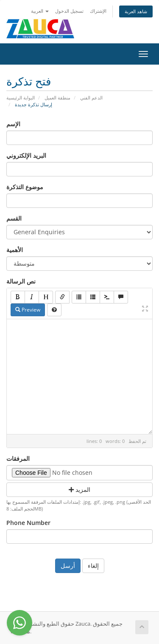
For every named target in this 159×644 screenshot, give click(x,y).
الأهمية (15, 250)
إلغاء (93, 566)
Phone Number (28, 523)
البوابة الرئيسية (21, 98)
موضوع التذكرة (25, 187)
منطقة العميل (57, 98)
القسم (14, 218)
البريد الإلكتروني (26, 155)
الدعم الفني (91, 98)
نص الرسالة (21, 281)
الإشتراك (98, 11)
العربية (40, 11)
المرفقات (18, 458)
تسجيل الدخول (69, 11)
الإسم (13, 124)
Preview (28, 310)
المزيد (79, 489)
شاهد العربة (136, 11)
